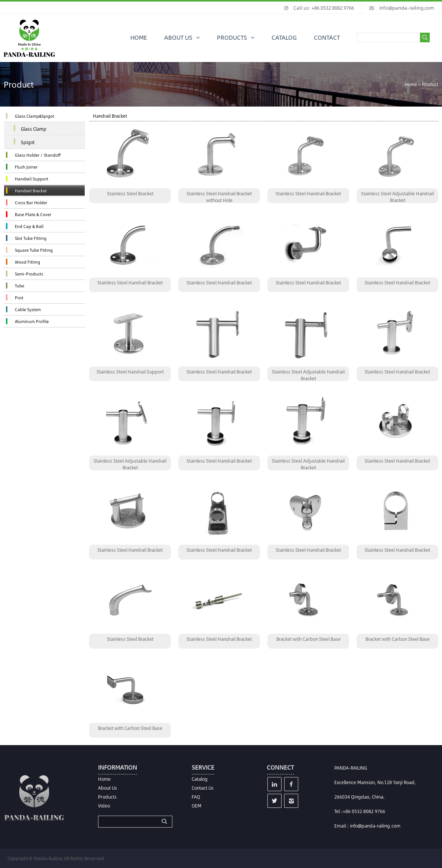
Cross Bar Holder (31, 203)
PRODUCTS (232, 37)
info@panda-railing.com (407, 8)
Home (411, 84)
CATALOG (284, 37)
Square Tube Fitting (34, 250)
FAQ (196, 797)
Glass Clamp (34, 129)
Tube (19, 286)
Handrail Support (32, 179)
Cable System (28, 309)
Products (107, 797)
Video (104, 806)
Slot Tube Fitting (31, 238)
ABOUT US (178, 37)
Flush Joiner (26, 167)
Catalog (200, 779)
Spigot (28, 142)
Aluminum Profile (32, 321)
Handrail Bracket (31, 191)
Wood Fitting (27, 262)
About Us (108, 788)
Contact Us (203, 788)
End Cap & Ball (29, 226)
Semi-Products (29, 274)
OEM (196, 806)
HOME (139, 37)
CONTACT (327, 37)
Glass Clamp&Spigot (35, 116)
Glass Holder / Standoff (38, 155)
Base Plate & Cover (33, 214)
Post (19, 298)
